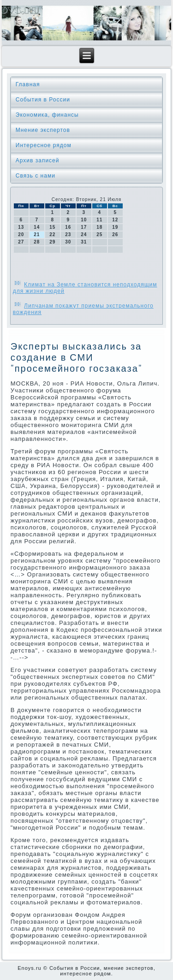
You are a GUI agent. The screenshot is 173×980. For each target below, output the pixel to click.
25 (99, 235)
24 (84, 235)
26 (115, 235)
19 (115, 227)
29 (52, 242)
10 (84, 220)
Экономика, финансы (47, 115)
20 (21, 235)
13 (21, 227)
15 (52, 227)
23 (68, 235)
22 (52, 235)
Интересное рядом (44, 145)
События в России (43, 100)
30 (68, 242)
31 (84, 242)
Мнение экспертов (43, 130)
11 (99, 220)
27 (21, 242)
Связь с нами (36, 176)
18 (99, 227)
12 (115, 220)
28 (37, 242)
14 (37, 227)
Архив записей (38, 160)
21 (37, 235)
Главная (28, 84)
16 (68, 227)
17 (84, 227)
